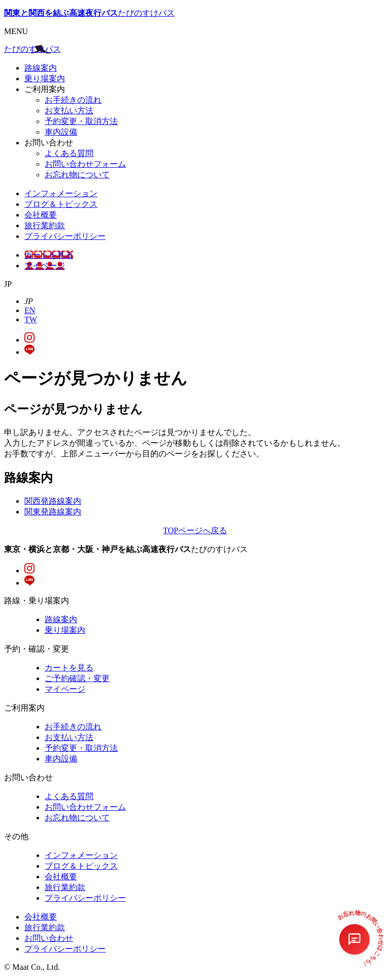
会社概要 (41, 215)
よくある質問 (69, 153)
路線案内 (41, 68)
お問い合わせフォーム (85, 164)
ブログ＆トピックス (61, 204)
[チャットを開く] (354, 939)
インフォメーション (61, 193)
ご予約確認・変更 (77, 678)
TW (31, 319)
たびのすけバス (89, 13)
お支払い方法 (69, 111)
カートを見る (49, 255)
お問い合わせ (49, 938)
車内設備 (61, 132)
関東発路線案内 (53, 512)
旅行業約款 (45, 225)
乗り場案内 (45, 79)
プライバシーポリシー (65, 236)
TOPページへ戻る (195, 530)
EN (30, 310)
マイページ (45, 266)
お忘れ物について (77, 175)
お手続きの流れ (73, 100)
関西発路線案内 (53, 501)
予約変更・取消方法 (81, 121)
